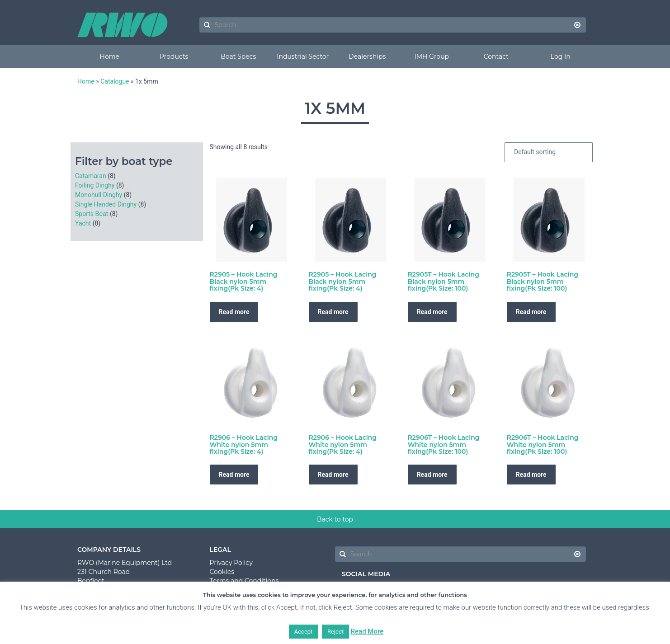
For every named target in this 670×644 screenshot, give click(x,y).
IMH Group (432, 56)
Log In (561, 56)
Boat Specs (238, 56)
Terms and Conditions (244, 581)
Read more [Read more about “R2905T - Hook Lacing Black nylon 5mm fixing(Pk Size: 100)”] (432, 312)
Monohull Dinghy (99, 195)
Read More (367, 631)
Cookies (222, 572)
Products (174, 56)
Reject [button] (335, 632)
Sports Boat (92, 214)
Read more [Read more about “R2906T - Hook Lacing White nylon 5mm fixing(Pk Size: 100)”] (432, 475)
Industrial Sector (303, 56)
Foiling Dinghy (95, 185)
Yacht (83, 223)
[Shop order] (549, 152)
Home (110, 56)
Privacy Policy (231, 563)
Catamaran (91, 176)
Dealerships (367, 56)
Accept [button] (304, 632)
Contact (496, 56)
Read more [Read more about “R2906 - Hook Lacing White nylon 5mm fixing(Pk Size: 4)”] (234, 475)
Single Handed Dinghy (106, 204)
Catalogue (115, 81)
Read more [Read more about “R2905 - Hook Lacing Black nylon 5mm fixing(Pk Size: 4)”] (234, 312)
